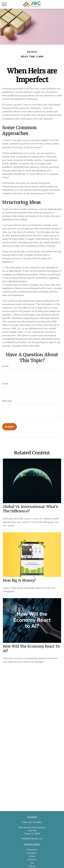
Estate (32, 856)
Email (5, 383)
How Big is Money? (19, 580)
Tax (32, 863)
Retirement (32, 850)
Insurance (32, 859)
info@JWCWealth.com (32, 839)
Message (7, 401)
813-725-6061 (35, 822)
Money (32, 866)
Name (5, 366)
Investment (32, 853)
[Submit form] (10, 427)
